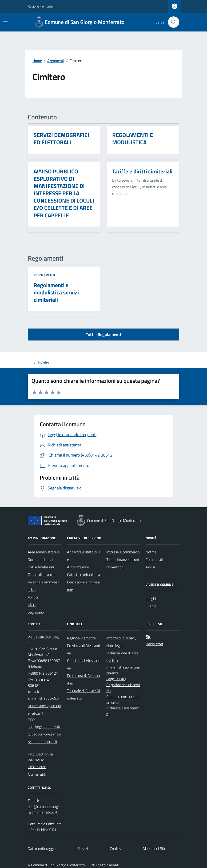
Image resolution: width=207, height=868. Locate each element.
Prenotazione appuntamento (123, 699)
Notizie (151, 552)
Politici (33, 597)
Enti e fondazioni (41, 567)
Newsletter (154, 644)
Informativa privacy (121, 638)
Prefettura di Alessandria (84, 679)
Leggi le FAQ (116, 679)
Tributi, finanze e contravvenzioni (123, 563)
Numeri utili (37, 774)
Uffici (32, 605)
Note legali (115, 645)
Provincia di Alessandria (84, 649)
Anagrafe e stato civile (84, 556)
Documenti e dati (41, 559)
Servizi (83, 848)
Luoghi (151, 598)
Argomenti (56, 61)
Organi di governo (42, 575)
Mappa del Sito (154, 848)
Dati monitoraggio (42, 848)
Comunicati (154, 559)
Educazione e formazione (84, 586)
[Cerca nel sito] (172, 22)
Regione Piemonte (40, 6)
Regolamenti (44, 275)
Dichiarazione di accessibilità (122, 657)
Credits (115, 848)
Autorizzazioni (78, 567)
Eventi (151, 606)
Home (37, 61)
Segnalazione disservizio (123, 688)
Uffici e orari (37, 767)
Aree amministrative (44, 552)
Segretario (36, 612)
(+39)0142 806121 (43, 673)
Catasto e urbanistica (84, 575)
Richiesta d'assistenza (123, 711)
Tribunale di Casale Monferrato (83, 694)
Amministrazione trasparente (123, 670)
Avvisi (150, 567)
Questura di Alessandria (84, 664)
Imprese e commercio (123, 552)
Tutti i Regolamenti (103, 334)
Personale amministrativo (44, 586)
